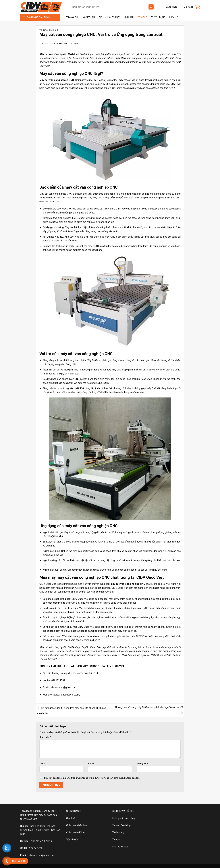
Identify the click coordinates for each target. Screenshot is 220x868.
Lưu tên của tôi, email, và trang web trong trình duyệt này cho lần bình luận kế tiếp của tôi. (92, 778)
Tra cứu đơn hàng (121, 825)
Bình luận (45, 737)
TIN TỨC (143, 17)
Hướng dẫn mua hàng (124, 818)
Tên (42, 764)
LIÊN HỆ (174, 17)
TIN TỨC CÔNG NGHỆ (49, 30)
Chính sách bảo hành (77, 825)
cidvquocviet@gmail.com (41, 855)
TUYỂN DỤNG (158, 17)
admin (60, 44)
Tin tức (116, 840)
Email (92, 764)
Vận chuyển (72, 840)
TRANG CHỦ (73, 17)
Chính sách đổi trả (76, 832)
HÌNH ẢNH (129, 17)
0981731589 (37, 841)
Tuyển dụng (118, 832)
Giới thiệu (71, 818)
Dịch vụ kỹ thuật (121, 847)
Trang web (142, 764)
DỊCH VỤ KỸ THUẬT (109, 17)
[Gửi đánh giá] (151, 7)
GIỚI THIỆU (89, 17)
